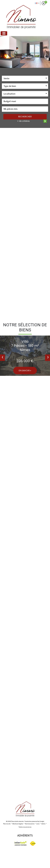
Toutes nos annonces (25, 827)
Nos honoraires (30, 824)
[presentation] (2, 358)
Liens (38, 824)
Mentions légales (18, 824)
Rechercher (25, 117)
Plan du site (7, 824)
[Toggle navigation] (4, 33)
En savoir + (25, 370)
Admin (43, 824)
